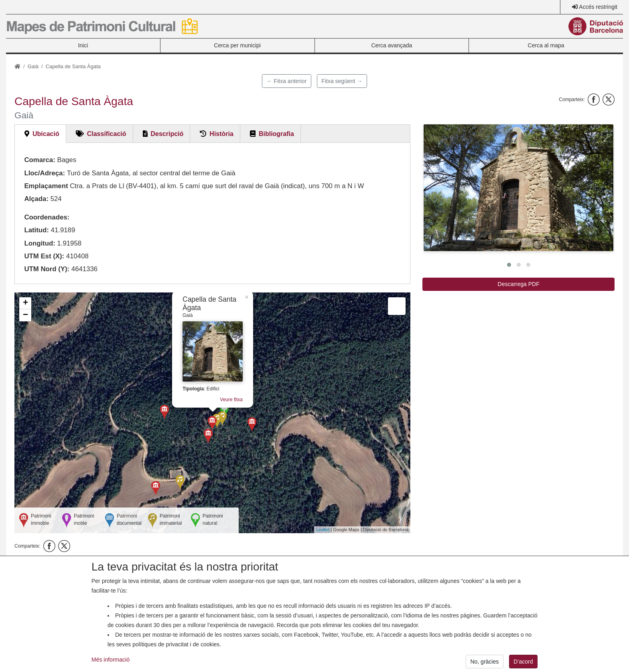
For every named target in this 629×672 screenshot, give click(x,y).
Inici (83, 45)
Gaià (33, 66)
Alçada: (36, 199)
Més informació (111, 667)
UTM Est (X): (44, 256)
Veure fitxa (231, 400)
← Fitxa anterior (287, 81)
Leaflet (323, 530)
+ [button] (25, 303)
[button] (518, 188)
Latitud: (37, 230)
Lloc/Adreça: (45, 173)
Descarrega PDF (519, 284)
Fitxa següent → (342, 81)
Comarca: (40, 160)
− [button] (25, 315)
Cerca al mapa (546, 45)
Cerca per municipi (237, 45)
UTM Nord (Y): (47, 269)
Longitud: (40, 243)
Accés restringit (598, 7)
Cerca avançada (392, 45)
